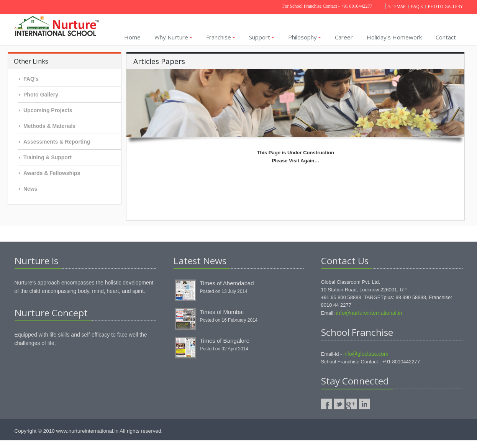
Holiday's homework (394, 37)
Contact (446, 37)
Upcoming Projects (48, 110)
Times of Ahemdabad (227, 283)
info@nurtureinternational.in (369, 313)
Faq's (417, 6)
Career (344, 37)
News (30, 189)
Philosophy (305, 37)
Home (132, 37)
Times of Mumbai (222, 312)
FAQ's (31, 79)
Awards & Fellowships (52, 173)
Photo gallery (445, 6)
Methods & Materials (49, 126)
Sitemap (397, 6)
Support (262, 37)
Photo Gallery (41, 95)
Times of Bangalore (225, 341)
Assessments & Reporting (57, 142)
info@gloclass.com (366, 354)
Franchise (221, 37)
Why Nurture (173, 37)
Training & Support (48, 157)
